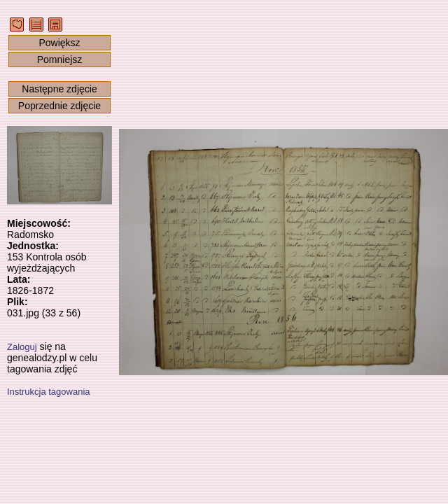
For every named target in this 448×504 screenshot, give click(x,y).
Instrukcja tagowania (49, 392)
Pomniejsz (60, 59)
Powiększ (59, 43)
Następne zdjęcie (59, 89)
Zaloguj (22, 347)
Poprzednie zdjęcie (59, 106)
